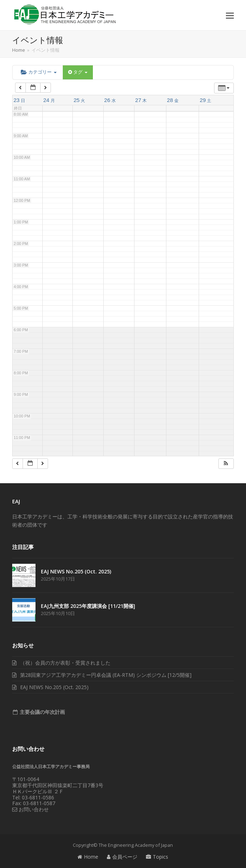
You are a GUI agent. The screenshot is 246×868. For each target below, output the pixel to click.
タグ (78, 72)
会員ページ (122, 857)
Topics (157, 857)
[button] (230, 15)
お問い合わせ (30, 809)
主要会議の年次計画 (42, 712)
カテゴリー (39, 72)
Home (88, 857)
